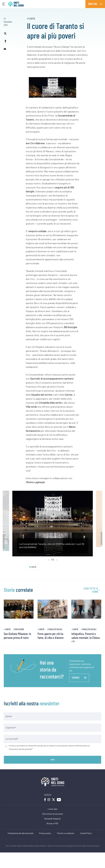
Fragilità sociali (55, 629)
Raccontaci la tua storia (53, 814)
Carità (32, 19)
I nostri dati (53, 809)
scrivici (79, 678)
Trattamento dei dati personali (20, 833)
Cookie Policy (86, 833)
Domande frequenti (52, 819)
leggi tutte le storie (91, 590)
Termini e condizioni (66, 833)
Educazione (19, 629)
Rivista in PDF (52, 824)
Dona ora (93, 4)
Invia (53, 760)
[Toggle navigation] (4, 4)
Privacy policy (45, 833)
